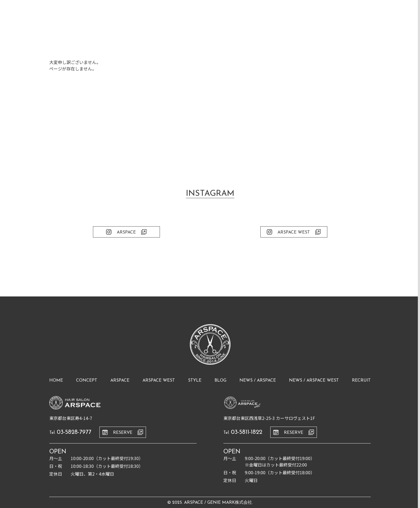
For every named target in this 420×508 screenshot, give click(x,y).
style (195, 381)
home (56, 381)
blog (220, 381)
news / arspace (258, 381)
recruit (361, 381)
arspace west (159, 381)
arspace (120, 381)
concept (87, 381)
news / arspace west (314, 381)
